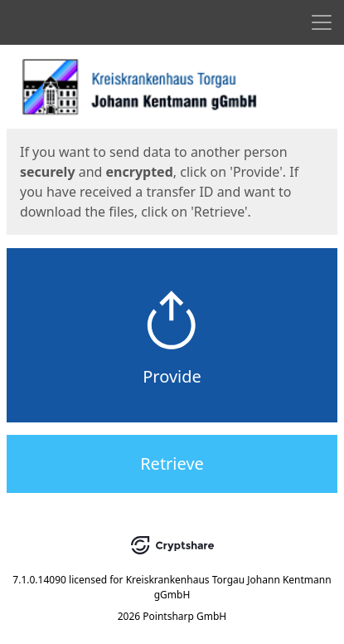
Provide (172, 376)
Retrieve (172, 463)
